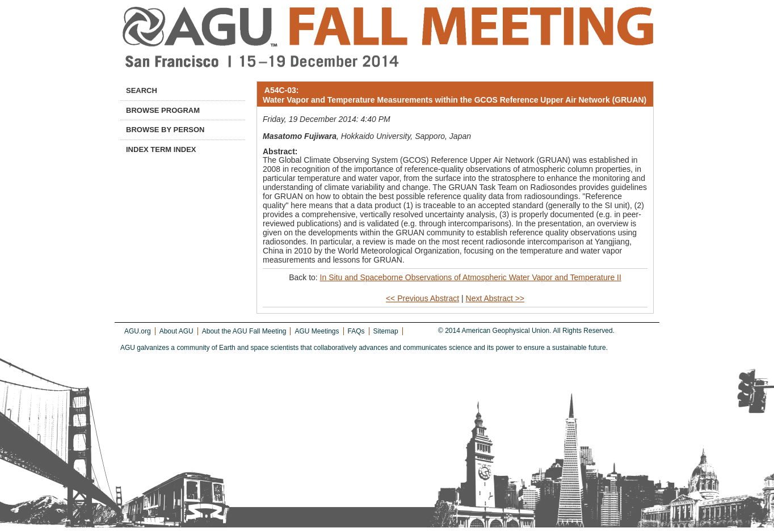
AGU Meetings (317, 331)
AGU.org (138, 331)
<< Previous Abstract (422, 298)
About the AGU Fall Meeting (244, 331)
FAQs (356, 331)
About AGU (176, 331)
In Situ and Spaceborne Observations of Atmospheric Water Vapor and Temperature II (471, 277)
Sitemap (386, 331)
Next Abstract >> (495, 298)
